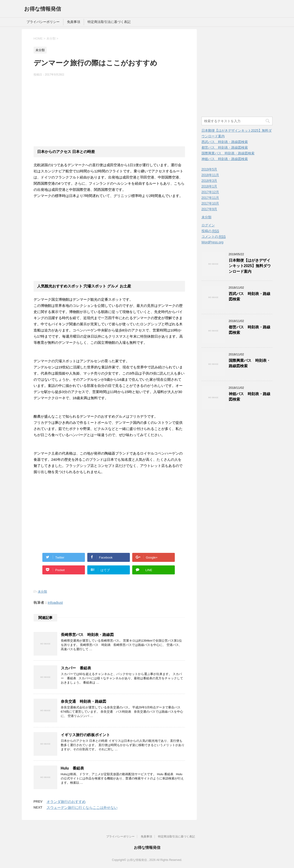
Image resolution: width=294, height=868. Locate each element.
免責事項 (74, 22)
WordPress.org (213, 242)
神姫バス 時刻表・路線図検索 (225, 159)
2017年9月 (209, 209)
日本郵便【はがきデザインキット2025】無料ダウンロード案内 (250, 266)
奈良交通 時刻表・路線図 (83, 701)
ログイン (208, 225)
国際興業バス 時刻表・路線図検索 (228, 153)
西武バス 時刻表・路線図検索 (225, 142)
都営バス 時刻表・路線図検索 (225, 148)
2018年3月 (209, 181)
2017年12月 (210, 192)
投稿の (210, 231)
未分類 (42, 592)
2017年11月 (210, 198)
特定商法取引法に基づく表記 (109, 22)
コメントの (214, 237)
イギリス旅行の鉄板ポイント (85, 735)
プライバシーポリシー (43, 22)
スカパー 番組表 (76, 668)
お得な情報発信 (43, 9)
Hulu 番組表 (72, 768)
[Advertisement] (109, 111)
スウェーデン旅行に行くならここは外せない (82, 808)
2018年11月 (210, 175)
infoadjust (55, 602)
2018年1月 (209, 186)
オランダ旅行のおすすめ (66, 802)
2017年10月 (210, 203)
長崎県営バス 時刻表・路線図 (87, 635)
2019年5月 (209, 169)
